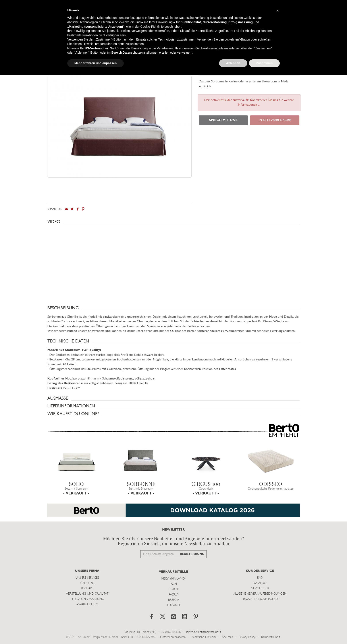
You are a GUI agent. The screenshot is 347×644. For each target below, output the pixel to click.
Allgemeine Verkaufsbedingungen (260, 594)
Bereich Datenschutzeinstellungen (135, 53)
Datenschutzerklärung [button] (194, 18)
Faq (260, 578)
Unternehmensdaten (173, 637)
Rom (174, 584)
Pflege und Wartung (87, 599)
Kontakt (87, 588)
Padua (173, 594)
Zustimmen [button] (264, 63)
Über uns (87, 583)
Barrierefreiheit (271, 637)
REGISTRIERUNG (192, 554)
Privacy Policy (247, 637)
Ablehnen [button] (233, 63)
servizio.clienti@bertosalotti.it (203, 632)
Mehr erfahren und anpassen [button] (95, 63)
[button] (173, 222)
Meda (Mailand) (173, 579)
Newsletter (260, 588)
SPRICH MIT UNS (223, 120)
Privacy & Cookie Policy (260, 599)
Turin (173, 589)
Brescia (174, 600)
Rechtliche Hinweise (204, 637)
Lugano (173, 605)
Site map (228, 637)
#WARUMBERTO (87, 604)
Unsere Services (87, 578)
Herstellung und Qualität (87, 594)
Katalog (260, 583)
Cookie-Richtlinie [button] (152, 27)
